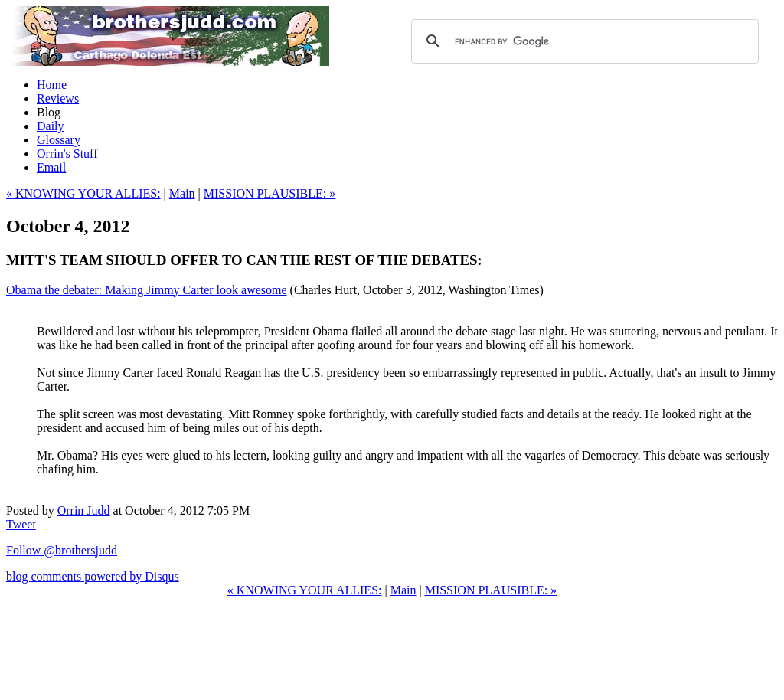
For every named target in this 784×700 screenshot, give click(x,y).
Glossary (59, 140)
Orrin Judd (84, 510)
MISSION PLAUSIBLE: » (269, 193)
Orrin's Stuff (67, 154)
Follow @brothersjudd (62, 550)
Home (52, 85)
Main (182, 193)
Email (51, 167)
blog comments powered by (93, 576)
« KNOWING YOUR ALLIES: (83, 193)
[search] (583, 41)
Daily (51, 126)
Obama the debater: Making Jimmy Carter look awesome (147, 290)
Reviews (58, 98)
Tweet (21, 524)
